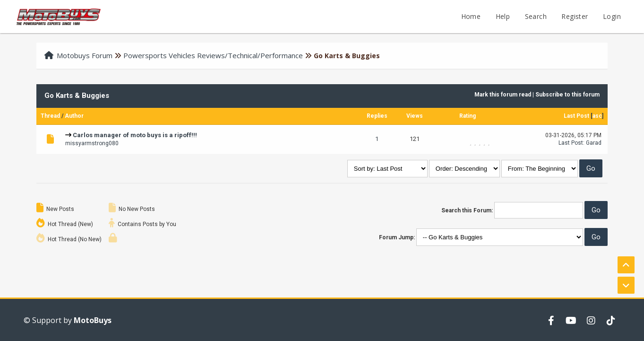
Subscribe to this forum (567, 95)
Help (503, 16)
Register (575, 16)
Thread (50, 116)
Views (415, 116)
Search (536, 16)
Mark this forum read (503, 95)
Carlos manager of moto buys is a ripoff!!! (135, 135)
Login (612, 16)
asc (597, 116)
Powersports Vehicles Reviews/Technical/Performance (213, 55)
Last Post (576, 116)
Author (74, 116)
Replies (377, 116)
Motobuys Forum (85, 55)
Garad (594, 143)
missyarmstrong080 (92, 143)
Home (471, 16)
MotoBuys (93, 320)
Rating (468, 116)
